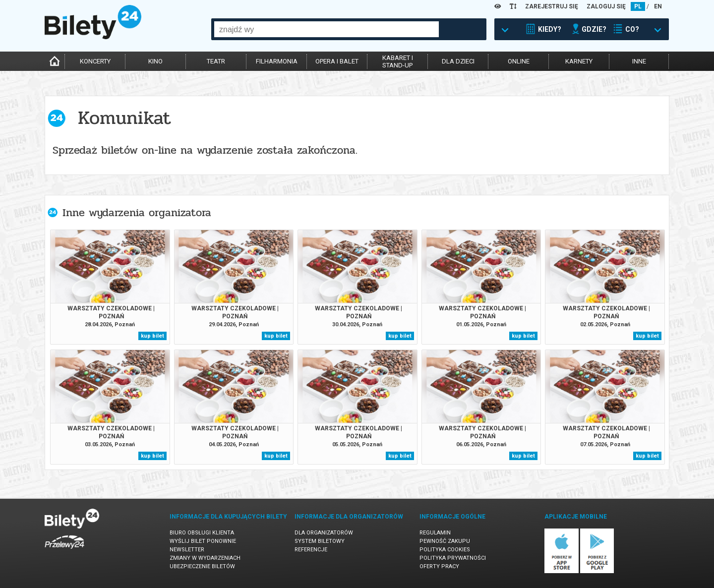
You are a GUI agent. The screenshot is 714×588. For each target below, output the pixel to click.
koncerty (95, 61)
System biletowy (320, 541)
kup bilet (152, 336)
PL (638, 6)
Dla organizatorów (324, 533)
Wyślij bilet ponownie (203, 541)
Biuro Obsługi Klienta (202, 533)
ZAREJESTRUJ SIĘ (552, 6)
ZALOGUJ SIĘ (606, 6)
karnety (579, 61)
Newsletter (187, 550)
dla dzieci (458, 61)
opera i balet (337, 61)
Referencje (311, 550)
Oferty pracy (439, 566)
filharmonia (277, 61)
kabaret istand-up (398, 61)
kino (155, 61)
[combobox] (327, 29)
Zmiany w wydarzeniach (205, 558)
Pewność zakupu (445, 541)
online (519, 61)
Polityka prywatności (453, 558)
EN (658, 6)
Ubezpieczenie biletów (202, 566)
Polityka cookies (445, 550)
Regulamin (435, 533)
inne (639, 61)
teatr (216, 61)
